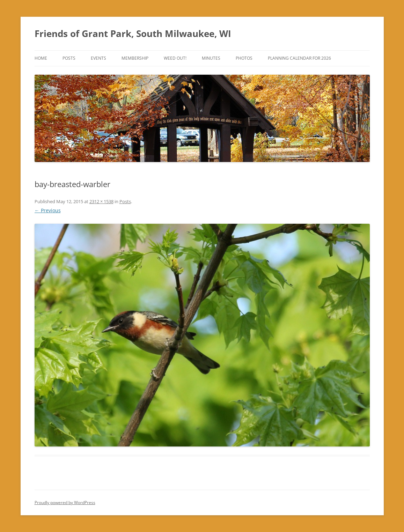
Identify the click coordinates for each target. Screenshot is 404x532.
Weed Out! (175, 58)
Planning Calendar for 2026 (299, 58)
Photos (244, 58)
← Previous (48, 210)
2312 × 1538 (101, 201)
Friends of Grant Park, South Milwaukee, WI (133, 34)
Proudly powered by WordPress (65, 503)
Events (98, 58)
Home (41, 58)
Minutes (211, 58)
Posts (69, 58)
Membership (135, 58)
